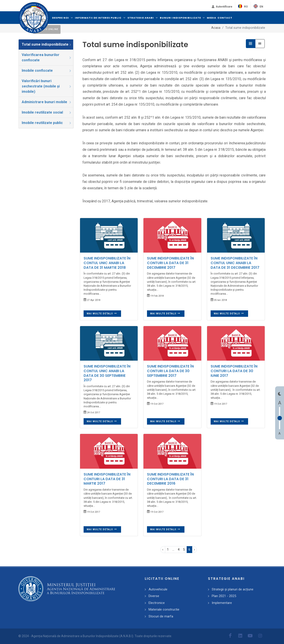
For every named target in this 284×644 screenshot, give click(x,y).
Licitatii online (47, 29)
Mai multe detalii (102, 313)
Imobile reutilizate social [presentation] (47, 112)
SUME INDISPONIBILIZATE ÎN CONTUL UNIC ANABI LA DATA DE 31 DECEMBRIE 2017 (235, 263)
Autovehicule (158, 589)
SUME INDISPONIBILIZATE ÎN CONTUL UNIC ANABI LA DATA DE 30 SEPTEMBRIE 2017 (107, 373)
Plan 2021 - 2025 (224, 596)
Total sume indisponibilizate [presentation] (47, 44)
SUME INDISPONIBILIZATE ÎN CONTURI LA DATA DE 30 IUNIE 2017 (234, 371)
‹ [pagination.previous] (163, 549)
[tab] (46, 44)
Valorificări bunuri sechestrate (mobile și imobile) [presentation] (47, 86)
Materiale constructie (164, 609)
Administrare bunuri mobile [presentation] (47, 102)
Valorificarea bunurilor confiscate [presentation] (47, 57)
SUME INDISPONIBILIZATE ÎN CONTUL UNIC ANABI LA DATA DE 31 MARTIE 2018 (107, 263)
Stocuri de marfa (161, 616)
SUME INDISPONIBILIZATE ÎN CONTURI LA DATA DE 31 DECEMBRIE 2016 (170, 479)
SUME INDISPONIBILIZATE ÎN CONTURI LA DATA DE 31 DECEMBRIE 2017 (170, 263)
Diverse (154, 596)
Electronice (157, 603)
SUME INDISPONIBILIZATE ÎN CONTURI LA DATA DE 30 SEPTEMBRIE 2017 (170, 371)
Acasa (216, 28)
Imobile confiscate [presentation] (47, 71)
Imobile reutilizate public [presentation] (47, 123)
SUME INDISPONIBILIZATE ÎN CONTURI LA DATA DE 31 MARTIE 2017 (107, 479)
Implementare (222, 603)
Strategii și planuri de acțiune (233, 589)
